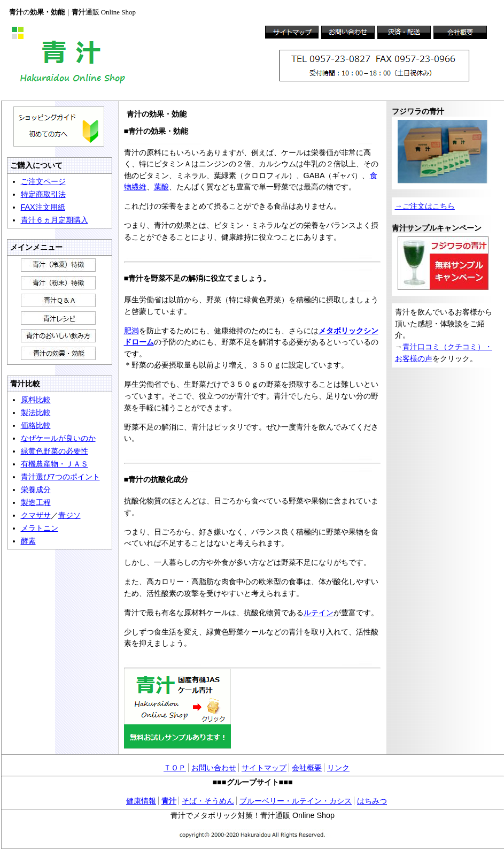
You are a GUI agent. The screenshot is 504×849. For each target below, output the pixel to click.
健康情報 (141, 801)
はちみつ (372, 801)
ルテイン (319, 613)
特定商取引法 (43, 194)
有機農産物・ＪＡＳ (55, 464)
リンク (338, 768)
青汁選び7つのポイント (60, 477)
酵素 (28, 541)
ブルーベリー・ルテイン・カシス (296, 801)
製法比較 (36, 412)
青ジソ (69, 515)
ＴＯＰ (175, 768)
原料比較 (36, 400)
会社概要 (307, 768)
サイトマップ (264, 768)
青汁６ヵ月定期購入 (55, 220)
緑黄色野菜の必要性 (55, 451)
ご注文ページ (43, 181)
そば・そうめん (208, 801)
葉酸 (161, 187)
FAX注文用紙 (43, 207)
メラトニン (40, 528)
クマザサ (36, 515)
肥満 (131, 331)
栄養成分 (36, 489)
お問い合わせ (214, 768)
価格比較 (36, 425)
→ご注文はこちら (425, 206)
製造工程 (36, 502)
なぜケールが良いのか (58, 438)
